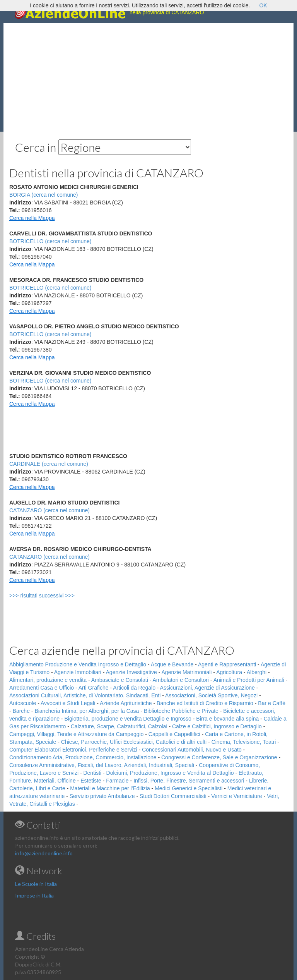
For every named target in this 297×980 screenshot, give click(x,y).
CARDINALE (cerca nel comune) (49, 464)
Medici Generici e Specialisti (189, 788)
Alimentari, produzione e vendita (48, 680)
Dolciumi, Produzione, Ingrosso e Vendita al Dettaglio (170, 773)
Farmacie (117, 781)
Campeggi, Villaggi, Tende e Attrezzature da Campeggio (76, 734)
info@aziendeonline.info (44, 853)
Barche (21, 711)
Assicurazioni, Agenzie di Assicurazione (207, 688)
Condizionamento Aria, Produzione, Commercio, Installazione (83, 757)
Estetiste (91, 781)
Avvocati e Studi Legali (68, 703)
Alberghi (257, 672)
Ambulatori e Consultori (181, 680)
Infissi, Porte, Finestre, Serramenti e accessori (189, 781)
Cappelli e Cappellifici (174, 734)
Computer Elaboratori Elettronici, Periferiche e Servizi (73, 750)
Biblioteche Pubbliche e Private (181, 711)
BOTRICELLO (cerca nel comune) (50, 241)
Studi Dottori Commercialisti (173, 796)
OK (263, 5)
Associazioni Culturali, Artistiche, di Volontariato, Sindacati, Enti (85, 695)
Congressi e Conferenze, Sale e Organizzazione (219, 757)
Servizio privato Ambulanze (102, 796)
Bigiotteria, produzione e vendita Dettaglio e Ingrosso (128, 719)
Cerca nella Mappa (32, 218)
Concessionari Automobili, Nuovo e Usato (192, 750)
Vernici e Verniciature (237, 796)
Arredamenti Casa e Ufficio (42, 688)
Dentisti (92, 773)
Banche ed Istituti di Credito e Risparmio (205, 703)
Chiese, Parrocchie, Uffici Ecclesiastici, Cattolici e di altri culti (134, 742)
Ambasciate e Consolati (120, 680)
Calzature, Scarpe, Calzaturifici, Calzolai (119, 726)
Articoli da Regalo (134, 688)
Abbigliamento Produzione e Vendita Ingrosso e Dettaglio (78, 664)
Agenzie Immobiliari (78, 672)
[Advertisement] (148, 77)
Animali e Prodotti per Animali (249, 680)
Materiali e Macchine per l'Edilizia (110, 788)
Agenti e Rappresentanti (227, 664)
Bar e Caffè (272, 703)
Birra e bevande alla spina (227, 719)
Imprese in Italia (34, 895)
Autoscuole (23, 703)
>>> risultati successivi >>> (55, 596)
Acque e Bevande (172, 664)
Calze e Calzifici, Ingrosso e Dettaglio (217, 726)
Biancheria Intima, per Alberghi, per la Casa (87, 711)
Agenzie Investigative (131, 672)
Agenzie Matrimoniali (187, 672)
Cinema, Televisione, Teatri (244, 742)
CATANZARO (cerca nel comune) (49, 510)
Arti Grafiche (94, 688)
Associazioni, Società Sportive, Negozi (211, 695)
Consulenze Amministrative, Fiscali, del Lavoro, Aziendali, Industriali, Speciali (102, 765)
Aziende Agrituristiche (126, 703)
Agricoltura (229, 672)
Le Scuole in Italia (36, 884)
